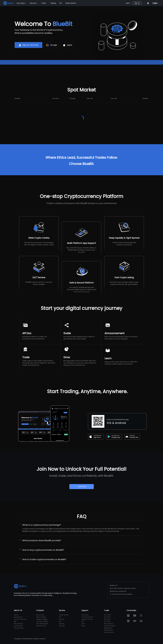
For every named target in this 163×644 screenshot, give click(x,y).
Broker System (71, 3)
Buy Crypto (21, 3)
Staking (53, 3)
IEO (61, 3)
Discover (33, 3)
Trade (43, 3)
